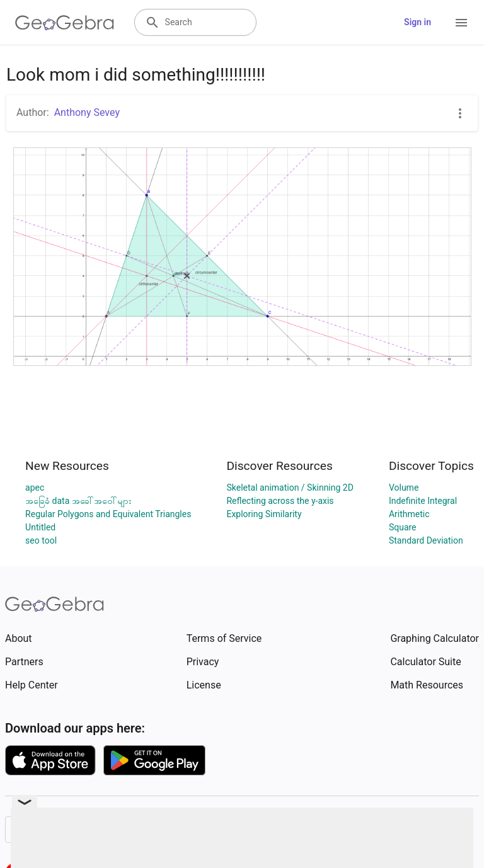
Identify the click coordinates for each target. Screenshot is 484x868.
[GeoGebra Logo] (65, 23)
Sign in (418, 22)
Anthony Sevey (87, 112)
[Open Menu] (461, 23)
